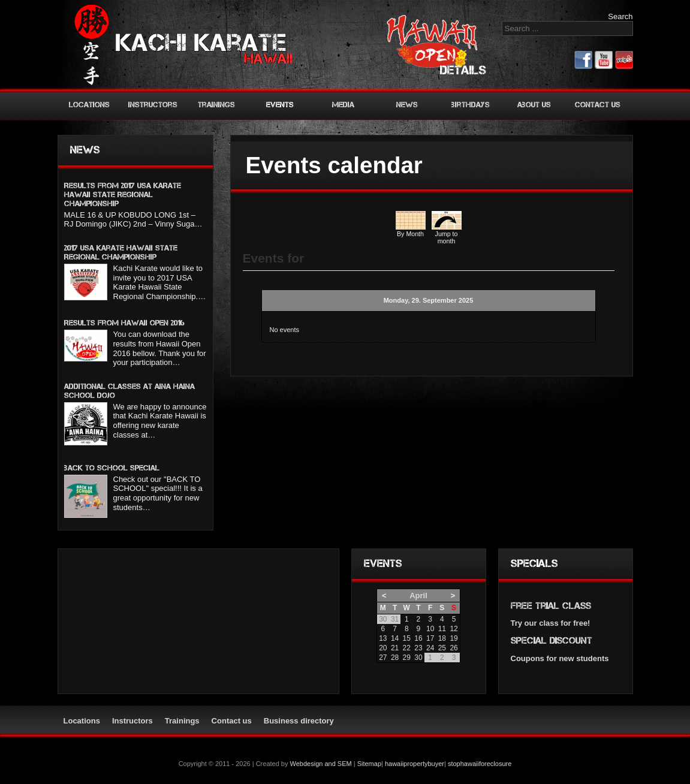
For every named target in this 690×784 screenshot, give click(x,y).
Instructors (153, 105)
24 (430, 648)
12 (454, 629)
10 (430, 629)
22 (407, 648)
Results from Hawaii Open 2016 (124, 323)
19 (454, 638)
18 (442, 638)
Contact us (598, 105)
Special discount (552, 640)
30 (418, 658)
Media (343, 105)
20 (383, 648)
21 (395, 648)
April (418, 595)
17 (430, 638)
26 (454, 648)
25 (442, 648)
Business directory (299, 721)
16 (418, 638)
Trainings (216, 105)
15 (407, 638)
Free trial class (551, 606)
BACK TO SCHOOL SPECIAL (112, 468)
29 (407, 658)
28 (395, 658)
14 (395, 638)
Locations (89, 105)
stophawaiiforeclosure (480, 764)
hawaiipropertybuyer (415, 764)
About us (534, 105)
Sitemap (369, 764)
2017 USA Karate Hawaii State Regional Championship (121, 252)
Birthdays (471, 105)
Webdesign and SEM (321, 764)
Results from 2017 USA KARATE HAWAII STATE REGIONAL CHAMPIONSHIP (123, 195)
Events (280, 105)
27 (383, 658)
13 (383, 638)
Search (620, 16)
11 (442, 629)
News (407, 105)
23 (418, 648)
